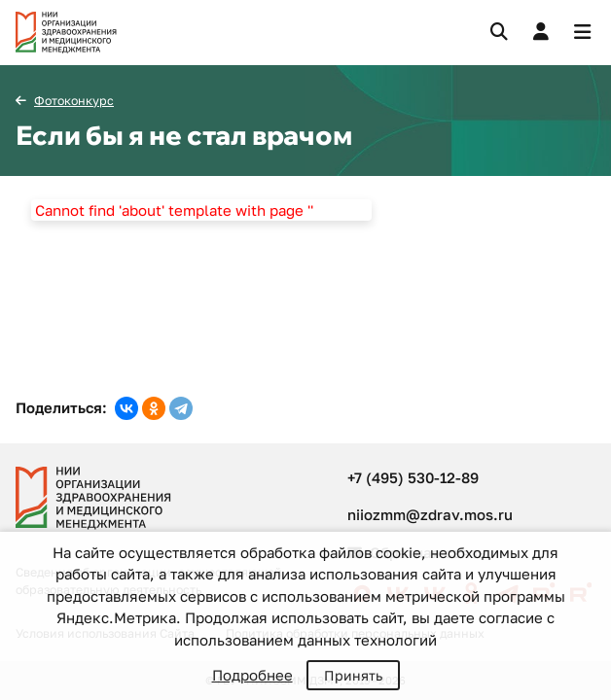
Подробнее (252, 675)
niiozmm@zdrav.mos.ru (430, 514)
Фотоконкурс (74, 101)
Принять (353, 675)
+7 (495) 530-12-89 (413, 477)
